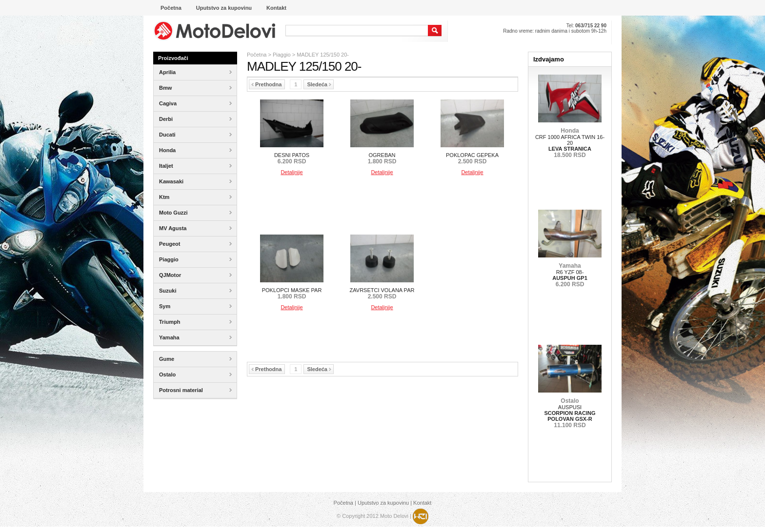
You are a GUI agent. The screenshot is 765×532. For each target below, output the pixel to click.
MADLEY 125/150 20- (323, 55)
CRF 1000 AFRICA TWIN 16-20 (570, 143)
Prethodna (266, 84)
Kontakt (422, 503)
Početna (257, 55)
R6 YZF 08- (570, 275)
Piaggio (282, 55)
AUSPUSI (570, 413)
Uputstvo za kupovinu (383, 503)
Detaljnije (292, 172)
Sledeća (319, 84)
